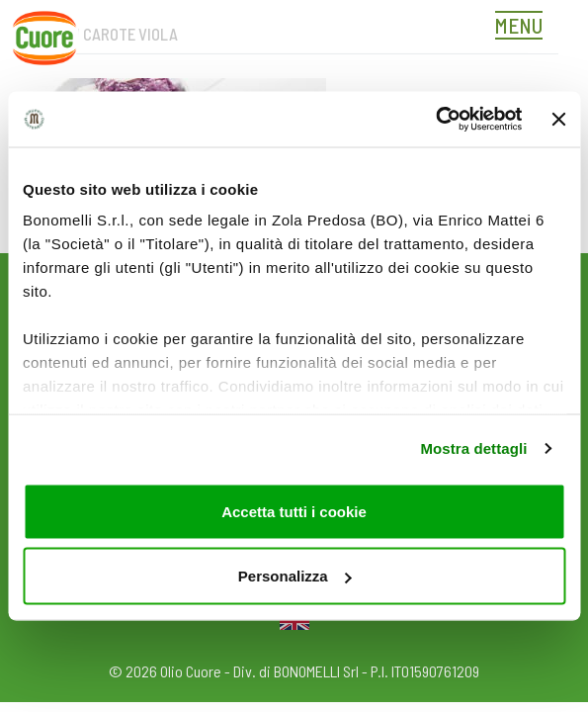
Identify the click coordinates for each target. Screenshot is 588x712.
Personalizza (295, 576)
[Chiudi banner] (558, 119)
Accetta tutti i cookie (294, 511)
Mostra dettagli (473, 448)
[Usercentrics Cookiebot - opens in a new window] (435, 120)
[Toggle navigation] (524, 28)
